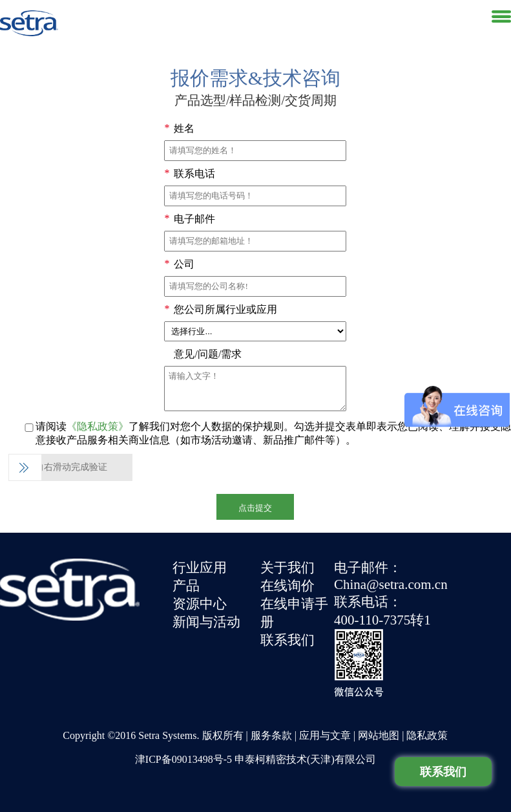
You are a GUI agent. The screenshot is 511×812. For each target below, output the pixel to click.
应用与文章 (325, 735)
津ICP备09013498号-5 (183, 759)
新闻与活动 (206, 622)
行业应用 (200, 568)
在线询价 (287, 586)
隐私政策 (427, 735)
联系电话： (368, 602)
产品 (186, 586)
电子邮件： (368, 568)
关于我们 (287, 568)
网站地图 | (382, 735)
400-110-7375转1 (382, 620)
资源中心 (200, 604)
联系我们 (287, 640)
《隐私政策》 (98, 426)
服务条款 (271, 735)
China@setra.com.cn (391, 584)
